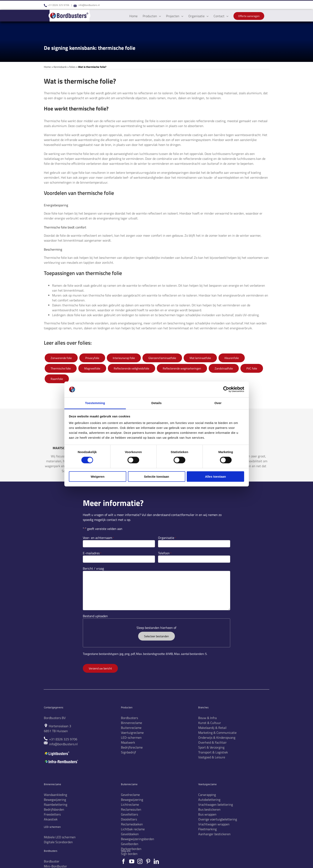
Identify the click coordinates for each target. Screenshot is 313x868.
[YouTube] (132, 861)
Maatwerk (128, 742)
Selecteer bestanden (156, 636)
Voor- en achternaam (98, 538)
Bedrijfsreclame (132, 747)
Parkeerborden (131, 849)
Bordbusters (129, 718)
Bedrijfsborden (54, 809)
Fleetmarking (207, 829)
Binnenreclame (131, 723)
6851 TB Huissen (56, 731)
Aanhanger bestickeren (214, 834)
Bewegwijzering (55, 800)
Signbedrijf (128, 752)
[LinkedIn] (156, 861)
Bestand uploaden (95, 616)
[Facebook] (123, 861)
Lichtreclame (130, 804)
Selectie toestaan (156, 477)
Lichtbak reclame (133, 829)
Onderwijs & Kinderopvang (217, 737)
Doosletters (129, 819)
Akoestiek (51, 819)
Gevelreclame (130, 795)
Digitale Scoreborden (58, 842)
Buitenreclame (131, 728)
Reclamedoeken (132, 824)
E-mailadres (92, 553)
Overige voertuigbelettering (218, 819)
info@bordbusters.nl (89, 5)
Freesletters (52, 814)
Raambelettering (56, 804)
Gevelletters (129, 814)
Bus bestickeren (209, 809)
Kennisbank (60, 67)
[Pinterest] (148, 861)
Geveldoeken (130, 834)
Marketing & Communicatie (217, 733)
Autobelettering (209, 800)
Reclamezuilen (131, 809)
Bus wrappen (207, 814)
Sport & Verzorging (211, 747)
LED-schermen (131, 737)
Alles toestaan (215, 477)
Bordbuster (52, 861)
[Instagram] (140, 861)
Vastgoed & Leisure (212, 757)
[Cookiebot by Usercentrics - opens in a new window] (226, 389)
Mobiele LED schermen (60, 837)
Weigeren (97, 477)
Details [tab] (157, 403)
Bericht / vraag (93, 568)
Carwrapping (207, 795)
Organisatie (167, 538)
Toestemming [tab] (95, 403)
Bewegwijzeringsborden (138, 839)
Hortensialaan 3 (60, 726)
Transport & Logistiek (213, 752)
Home (47, 67)
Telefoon (165, 553)
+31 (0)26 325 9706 (58, 5)
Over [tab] (218, 403)
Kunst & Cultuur (210, 723)
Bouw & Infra (207, 718)
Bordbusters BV (55, 718)
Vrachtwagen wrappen (214, 824)
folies (72, 67)
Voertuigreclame (132, 733)
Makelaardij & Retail (212, 728)
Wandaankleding (55, 795)
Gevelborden (130, 844)
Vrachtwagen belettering (216, 804)
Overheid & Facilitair (212, 742)
